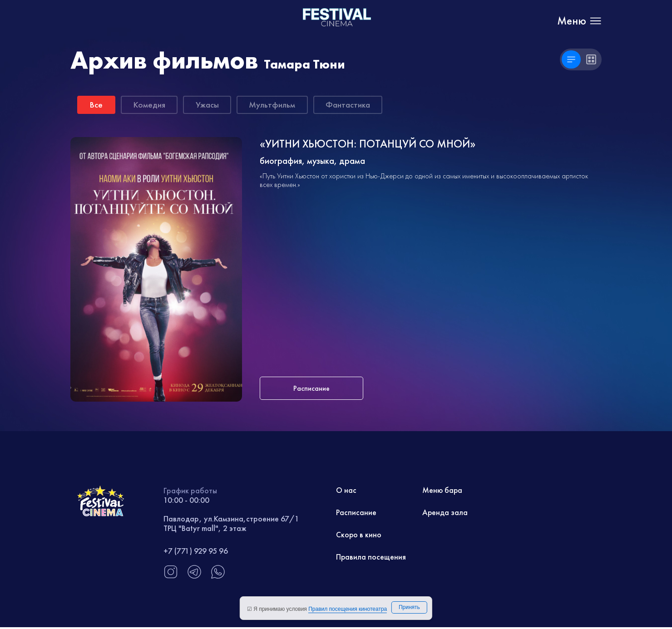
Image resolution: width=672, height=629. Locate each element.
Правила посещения (371, 558)
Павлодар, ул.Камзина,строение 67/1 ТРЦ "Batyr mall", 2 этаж (231, 524)
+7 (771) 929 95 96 (196, 552)
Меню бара (443, 491)
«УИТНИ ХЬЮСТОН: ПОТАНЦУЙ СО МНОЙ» (370, 145)
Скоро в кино (359, 536)
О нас (346, 491)
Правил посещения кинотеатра (348, 609)
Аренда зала (445, 514)
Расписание (356, 514)
